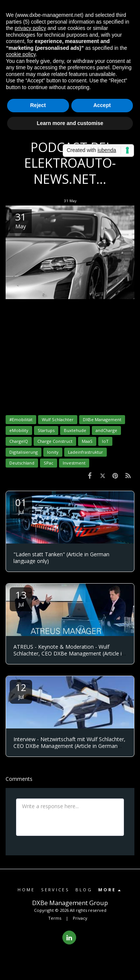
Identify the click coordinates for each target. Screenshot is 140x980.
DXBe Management (102, 419)
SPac (49, 463)
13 (21, 598)
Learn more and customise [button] (70, 123)
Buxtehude (75, 430)
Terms (55, 918)
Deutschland (22, 463)
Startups (46, 430)
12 (21, 690)
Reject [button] (38, 105)
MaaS (87, 441)
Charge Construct (55, 441)
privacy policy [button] (30, 28)
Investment (74, 463)
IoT (105, 441)
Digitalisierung (24, 452)
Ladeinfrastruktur (85, 452)
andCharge (106, 430)
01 (21, 506)
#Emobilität (21, 419)
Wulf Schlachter (58, 419)
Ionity (53, 452)
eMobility (19, 430)
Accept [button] (102, 105)
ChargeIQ (19, 441)
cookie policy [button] (21, 54)
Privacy (80, 918)
